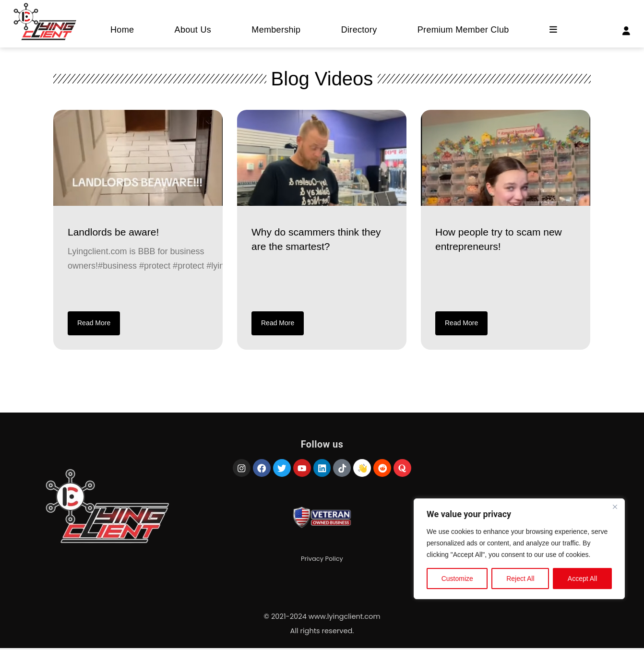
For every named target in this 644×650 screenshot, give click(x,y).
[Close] (615, 508)
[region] (519, 551)
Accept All (582, 580)
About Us (193, 30)
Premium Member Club (463, 30)
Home (122, 30)
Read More (94, 323)
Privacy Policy (322, 562)
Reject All (520, 580)
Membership (276, 30)
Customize (457, 580)
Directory (359, 30)
